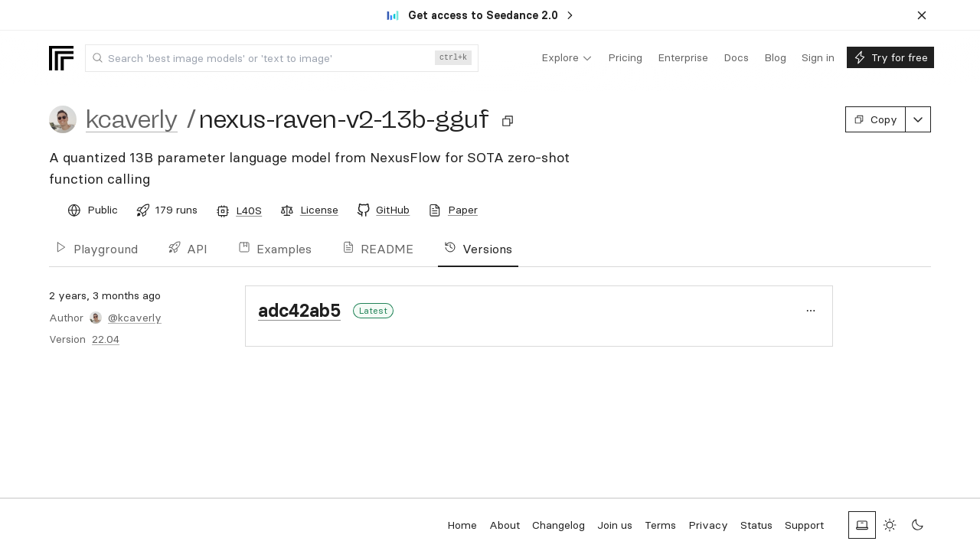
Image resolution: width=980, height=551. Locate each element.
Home (462, 525)
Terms (660, 525)
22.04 (106, 339)
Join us (615, 525)
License (319, 210)
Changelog (559, 525)
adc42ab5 (299, 310)
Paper (463, 210)
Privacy (708, 525)
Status (756, 525)
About (505, 525)
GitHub (393, 210)
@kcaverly (135, 318)
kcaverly (132, 119)
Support (804, 525)
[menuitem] (567, 58)
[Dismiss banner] (922, 15)
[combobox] (282, 58)
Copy (875, 119)
